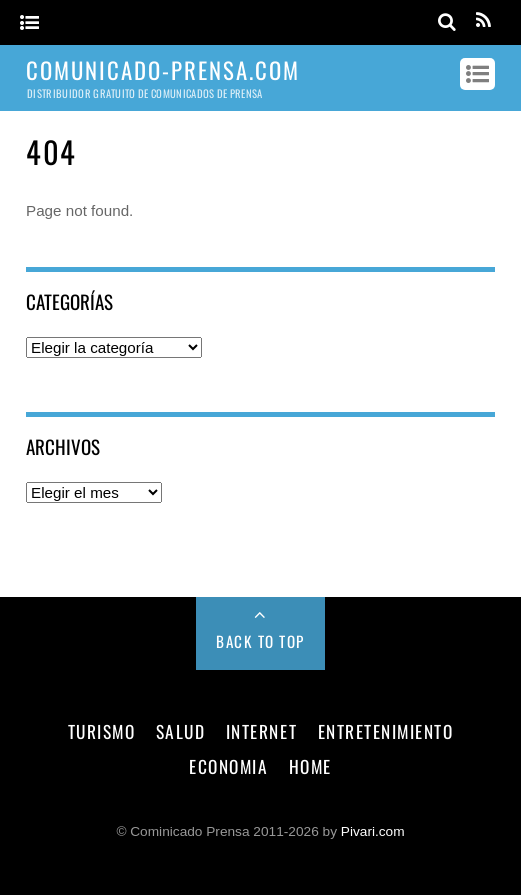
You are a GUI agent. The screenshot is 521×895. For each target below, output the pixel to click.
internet (261, 731)
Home (310, 766)
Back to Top (260, 641)
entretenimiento (386, 731)
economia (228, 766)
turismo (102, 731)
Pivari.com (373, 831)
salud (181, 731)
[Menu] (29, 23)
